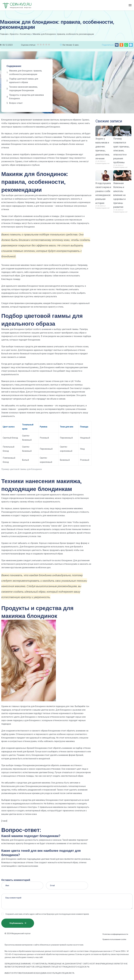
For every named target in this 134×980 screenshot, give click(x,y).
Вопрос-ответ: (16, 103)
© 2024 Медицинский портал (18, 933)
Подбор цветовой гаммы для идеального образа (24, 81)
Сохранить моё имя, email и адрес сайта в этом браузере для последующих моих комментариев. (47, 914)
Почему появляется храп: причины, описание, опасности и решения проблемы (121, 150)
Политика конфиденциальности (115, 934)
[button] (117, 45)
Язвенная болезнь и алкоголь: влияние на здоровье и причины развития (119, 195)
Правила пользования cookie (114, 939)
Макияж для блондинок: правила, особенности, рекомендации (26, 72)
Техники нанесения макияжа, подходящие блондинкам (23, 89)
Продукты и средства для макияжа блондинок (26, 97)
